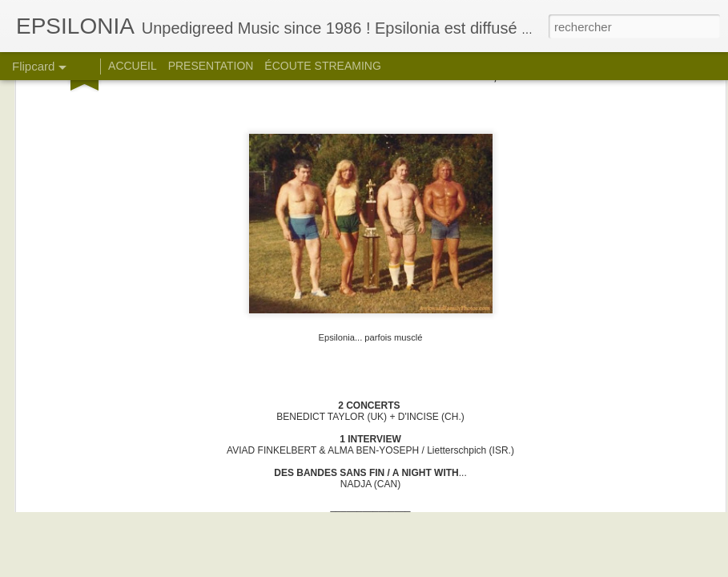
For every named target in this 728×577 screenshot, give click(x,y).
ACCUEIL (133, 66)
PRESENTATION (211, 66)
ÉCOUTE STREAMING (322, 66)
